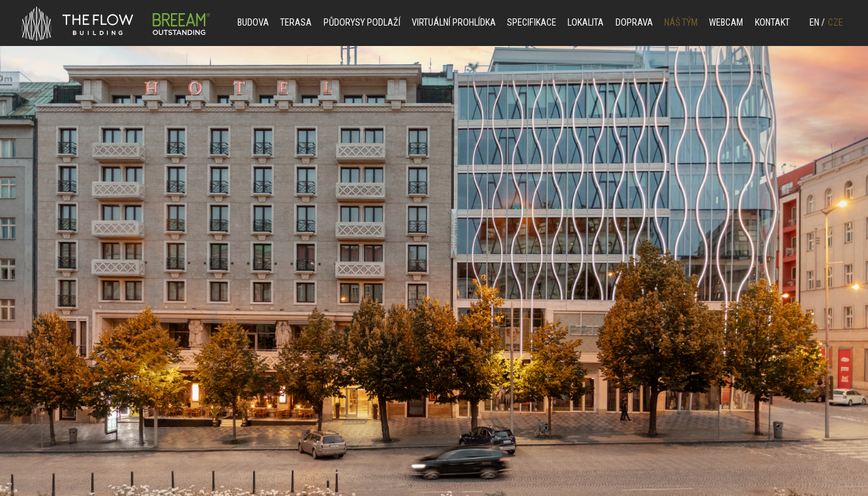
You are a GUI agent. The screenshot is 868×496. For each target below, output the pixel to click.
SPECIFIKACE (532, 23)
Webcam (726, 23)
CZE (835, 23)
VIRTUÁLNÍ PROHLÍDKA (454, 23)
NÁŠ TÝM (681, 23)
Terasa (296, 23)
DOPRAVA (634, 23)
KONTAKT (772, 23)
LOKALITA (586, 23)
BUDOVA (253, 23)
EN (817, 23)
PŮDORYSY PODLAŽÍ (362, 23)
